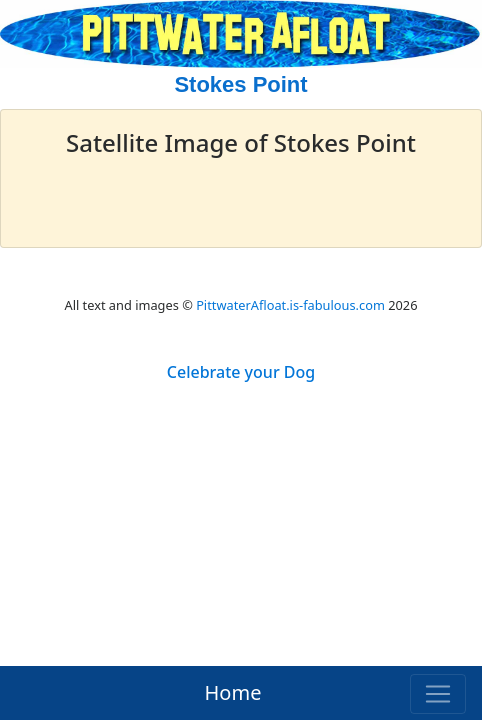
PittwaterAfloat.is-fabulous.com (290, 305)
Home (233, 692)
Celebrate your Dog (241, 372)
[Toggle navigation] (438, 694)
